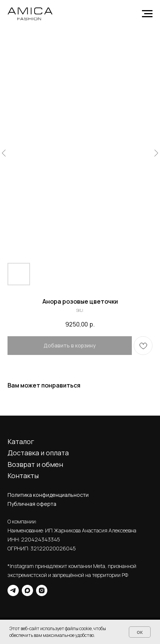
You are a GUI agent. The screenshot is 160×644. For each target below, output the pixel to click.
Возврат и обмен (35, 464)
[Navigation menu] (147, 14)
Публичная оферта (32, 504)
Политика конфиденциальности (48, 495)
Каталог (21, 441)
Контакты (23, 476)
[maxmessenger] (27, 590)
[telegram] (13, 590)
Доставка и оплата (38, 453)
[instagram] (42, 590)
